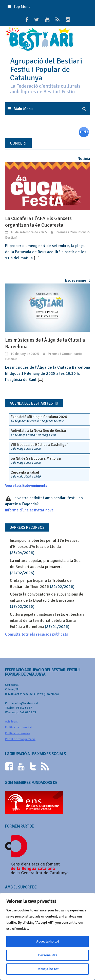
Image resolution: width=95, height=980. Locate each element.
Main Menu (23, 109)
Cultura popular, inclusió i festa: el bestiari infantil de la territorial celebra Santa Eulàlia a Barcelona (47, 621)
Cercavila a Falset (25, 472)
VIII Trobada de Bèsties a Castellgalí (40, 445)
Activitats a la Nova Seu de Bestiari (39, 431)
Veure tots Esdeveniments (26, 486)
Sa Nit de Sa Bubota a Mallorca (36, 458)
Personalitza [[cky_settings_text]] (48, 955)
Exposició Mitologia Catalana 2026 (39, 417)
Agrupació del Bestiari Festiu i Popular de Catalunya (46, 69)
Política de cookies (18, 733)
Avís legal (11, 722)
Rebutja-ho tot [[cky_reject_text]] (48, 969)
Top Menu (22, 7)
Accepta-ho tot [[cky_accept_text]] (48, 941)
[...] (37, 258)
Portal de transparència (20, 739)
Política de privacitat (18, 727)
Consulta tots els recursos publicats (36, 634)
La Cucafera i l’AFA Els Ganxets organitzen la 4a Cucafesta (38, 222)
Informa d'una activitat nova (29, 510)
